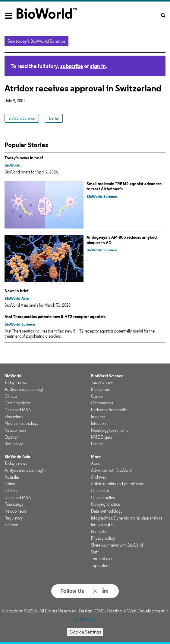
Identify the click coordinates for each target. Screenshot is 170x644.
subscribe (72, 66)
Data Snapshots (17, 403)
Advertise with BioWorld (111, 470)
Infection (98, 423)
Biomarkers (100, 389)
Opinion (11, 437)
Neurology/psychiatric (110, 430)
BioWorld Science (22, 118)
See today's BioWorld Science (36, 41)
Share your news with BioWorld (117, 545)
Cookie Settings (85, 632)
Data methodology (107, 511)
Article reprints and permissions (117, 484)
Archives (98, 477)
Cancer (97, 396)
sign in (98, 66)
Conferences (102, 403)
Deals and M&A (18, 410)
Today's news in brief (24, 158)
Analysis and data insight (25, 389)
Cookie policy (103, 498)
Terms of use (101, 559)
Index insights (102, 525)
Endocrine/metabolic (109, 410)
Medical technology (22, 423)
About (96, 463)
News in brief (17, 291)
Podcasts (98, 532)
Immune (98, 417)
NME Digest (101, 437)
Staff (95, 552)
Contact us (100, 491)
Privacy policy (103, 538)
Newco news (15, 430)
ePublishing (85, 619)
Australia (12, 477)
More (96, 457)
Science (11, 525)
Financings (14, 417)
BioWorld (13, 165)
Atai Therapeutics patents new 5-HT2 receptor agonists (55, 317)
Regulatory (14, 444)
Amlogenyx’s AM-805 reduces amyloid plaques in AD (122, 240)
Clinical (11, 396)
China (10, 484)
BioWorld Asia (17, 298)
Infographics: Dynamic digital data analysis (127, 518)
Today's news (16, 382)
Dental (54, 118)
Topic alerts (101, 566)
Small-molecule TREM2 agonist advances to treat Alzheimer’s (124, 186)
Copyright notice (106, 504)
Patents (97, 444)
